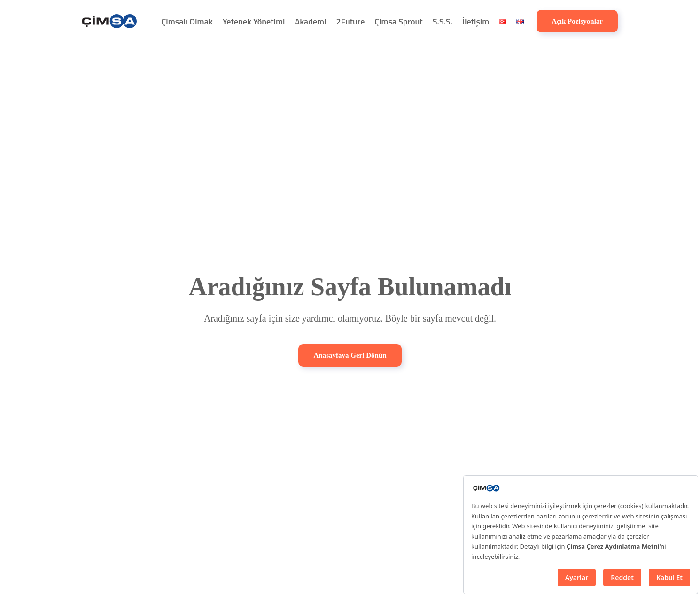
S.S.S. (443, 21)
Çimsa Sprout (398, 21)
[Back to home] (109, 21)
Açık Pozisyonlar (577, 21)
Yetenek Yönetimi (254, 21)
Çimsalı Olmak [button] (187, 21)
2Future (351, 21)
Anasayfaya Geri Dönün (350, 355)
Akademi (310, 21)
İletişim (476, 21)
